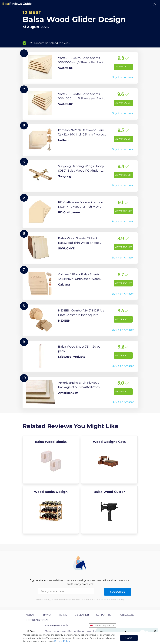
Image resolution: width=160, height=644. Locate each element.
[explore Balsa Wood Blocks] (51, 460)
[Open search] (155, 5)
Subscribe (118, 592)
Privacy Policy (62, 641)
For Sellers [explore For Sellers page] (127, 615)
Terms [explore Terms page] (63, 615)
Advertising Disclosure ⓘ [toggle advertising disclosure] (56, 625)
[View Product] (80, 68)
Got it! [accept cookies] (129, 638)
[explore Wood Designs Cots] (109, 460)
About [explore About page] (30, 615)
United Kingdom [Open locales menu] (102, 625)
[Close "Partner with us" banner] (155, 631)
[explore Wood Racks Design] (51, 510)
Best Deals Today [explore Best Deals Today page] (37, 620)
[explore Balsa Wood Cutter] (109, 510)
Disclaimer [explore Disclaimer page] (82, 615)
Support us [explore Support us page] (104, 615)
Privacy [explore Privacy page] (47, 615)
